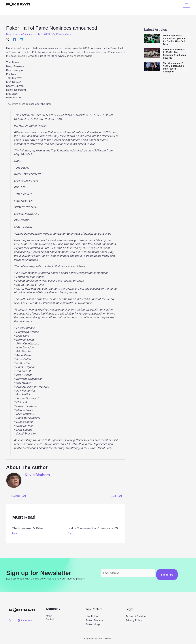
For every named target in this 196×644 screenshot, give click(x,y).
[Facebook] (15, 40)
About (50, 616)
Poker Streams (94, 620)
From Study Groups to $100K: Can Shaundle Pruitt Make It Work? (175, 54)
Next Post (118, 496)
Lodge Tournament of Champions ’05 (93, 528)
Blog (9, 34)
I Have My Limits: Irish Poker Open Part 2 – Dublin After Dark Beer (175, 40)
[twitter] (11, 620)
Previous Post (16, 496)
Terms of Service (136, 616)
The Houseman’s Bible (28, 528)
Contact (50, 620)
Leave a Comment (24, 34)
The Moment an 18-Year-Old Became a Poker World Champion (173, 67)
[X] (8, 40)
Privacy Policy (134, 620)
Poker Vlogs (93, 624)
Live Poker (92, 616)
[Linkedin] (21, 40)
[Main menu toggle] (186, 5)
